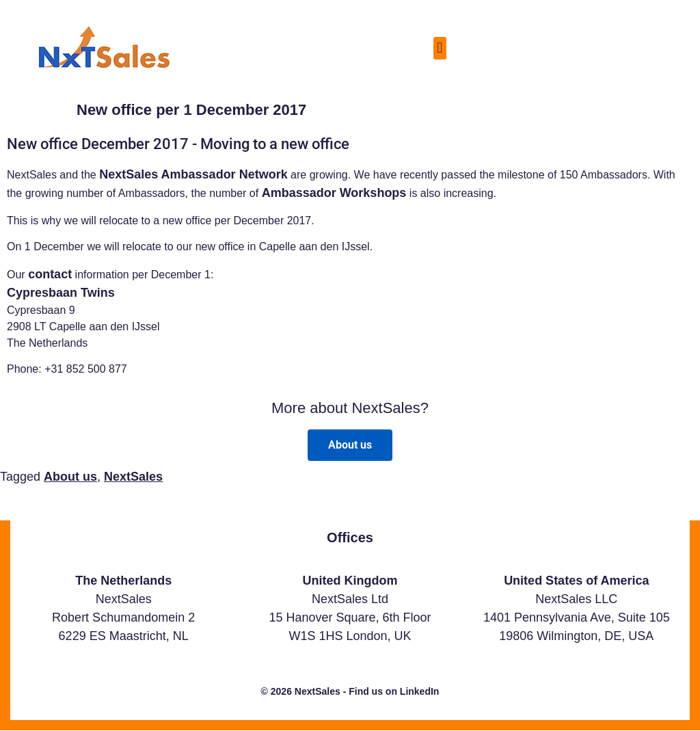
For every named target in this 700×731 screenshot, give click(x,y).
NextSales (133, 477)
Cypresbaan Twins (61, 293)
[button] (440, 48)
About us (70, 477)
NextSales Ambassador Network (193, 174)
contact (50, 274)
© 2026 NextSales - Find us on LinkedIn (350, 691)
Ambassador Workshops (334, 193)
